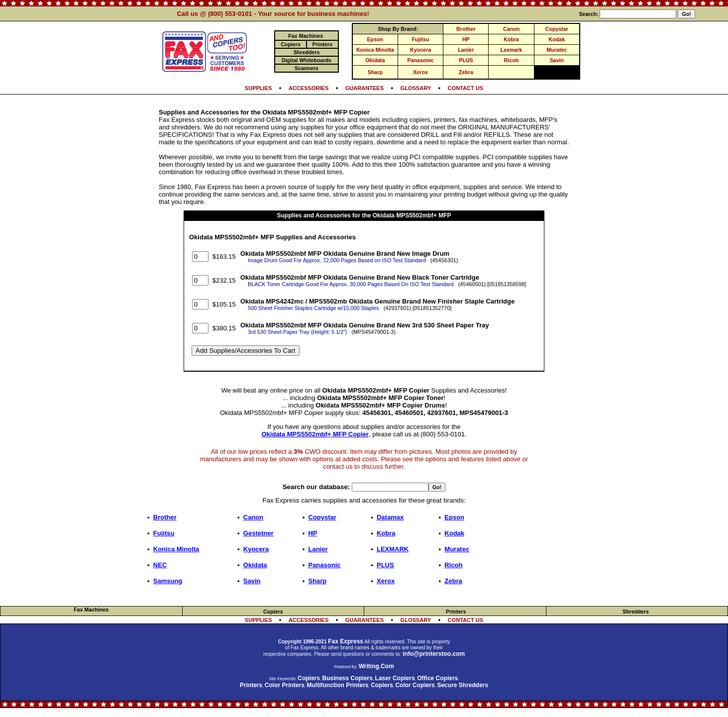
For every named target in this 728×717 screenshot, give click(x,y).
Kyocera (420, 50)
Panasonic (420, 60)
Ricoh (512, 60)
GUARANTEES (364, 88)
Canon (511, 29)
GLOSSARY (416, 88)
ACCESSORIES (309, 88)
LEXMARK (393, 549)
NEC (160, 565)
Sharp (375, 72)
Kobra (511, 39)
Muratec (557, 50)
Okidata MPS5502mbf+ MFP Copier (315, 434)
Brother (466, 29)
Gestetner (259, 533)
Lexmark (512, 50)
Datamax (390, 517)
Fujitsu (421, 39)
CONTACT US (466, 88)
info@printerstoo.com (434, 654)
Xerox (420, 72)
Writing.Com (376, 666)
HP (466, 39)
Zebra (466, 72)
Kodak (557, 39)
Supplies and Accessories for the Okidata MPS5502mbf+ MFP (364, 215)
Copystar (557, 29)
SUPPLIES (259, 88)
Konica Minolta (375, 50)
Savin (557, 60)
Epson (375, 39)
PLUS (466, 60)
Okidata (375, 60)
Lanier (466, 50)
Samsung (168, 581)
